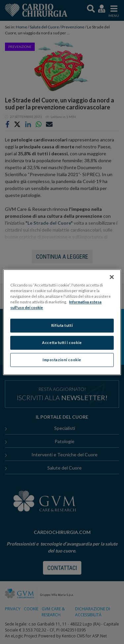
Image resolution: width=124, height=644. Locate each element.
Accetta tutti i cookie (62, 342)
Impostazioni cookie (62, 360)
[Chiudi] (112, 277)
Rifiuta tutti (62, 325)
